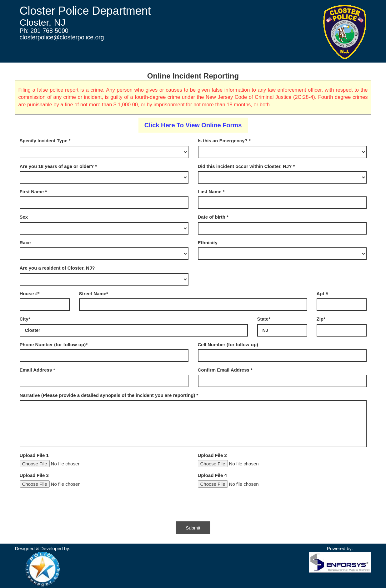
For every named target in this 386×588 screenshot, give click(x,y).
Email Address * (38, 370)
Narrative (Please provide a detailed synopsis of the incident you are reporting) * (109, 395)
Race (25, 243)
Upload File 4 (212, 475)
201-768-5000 (49, 31)
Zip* (321, 319)
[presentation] (67, 504)
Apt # (323, 294)
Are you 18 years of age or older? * (58, 166)
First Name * (33, 192)
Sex (24, 217)
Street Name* (94, 294)
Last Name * (211, 192)
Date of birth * (213, 217)
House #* (30, 294)
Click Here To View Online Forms (193, 125)
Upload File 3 (34, 475)
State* (264, 319)
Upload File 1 (34, 455)
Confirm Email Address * (225, 370)
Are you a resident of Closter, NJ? (57, 268)
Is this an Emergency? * (224, 141)
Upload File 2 (212, 455)
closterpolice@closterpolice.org (62, 37)
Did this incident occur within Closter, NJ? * (246, 166)
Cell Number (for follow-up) (228, 345)
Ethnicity (208, 243)
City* (25, 319)
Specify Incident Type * (45, 141)
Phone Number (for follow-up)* (54, 345)
